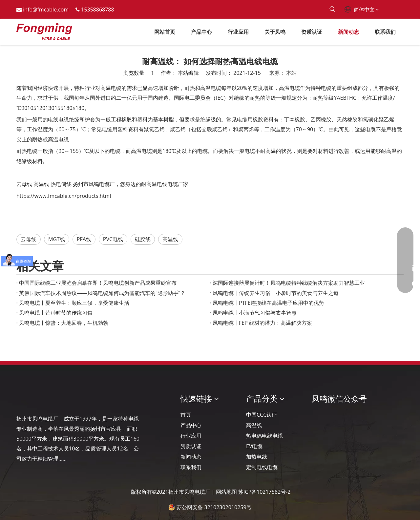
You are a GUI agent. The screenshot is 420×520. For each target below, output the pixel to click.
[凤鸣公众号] (317, 416)
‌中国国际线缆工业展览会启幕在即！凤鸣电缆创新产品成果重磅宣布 (98, 283)
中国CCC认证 (262, 415)
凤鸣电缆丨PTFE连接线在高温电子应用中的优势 (268, 303)
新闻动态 (191, 457)
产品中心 (191, 425)
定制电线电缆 (262, 467)
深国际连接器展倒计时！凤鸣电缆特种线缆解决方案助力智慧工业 (289, 283)
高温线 (41, 184)
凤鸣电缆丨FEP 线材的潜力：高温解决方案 (262, 323)
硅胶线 (143, 239)
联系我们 (191, 467)
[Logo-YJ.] (22, 399)
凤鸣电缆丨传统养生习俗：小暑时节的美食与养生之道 (276, 293)
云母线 (24, 184)
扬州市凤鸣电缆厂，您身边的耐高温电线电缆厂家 (131, 184)
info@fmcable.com (46, 10)
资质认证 (191, 446)
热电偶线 (61, 184)
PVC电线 (113, 239)
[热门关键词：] (332, 9)
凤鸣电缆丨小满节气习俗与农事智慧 (255, 313)
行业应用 (191, 436)
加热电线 (257, 457)
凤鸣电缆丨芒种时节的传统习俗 (56, 313)
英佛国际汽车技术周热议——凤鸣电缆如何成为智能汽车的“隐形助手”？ (102, 293)
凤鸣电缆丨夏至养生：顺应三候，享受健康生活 (74, 303)
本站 (291, 73)
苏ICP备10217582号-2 (264, 492)
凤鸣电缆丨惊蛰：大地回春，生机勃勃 (64, 323)
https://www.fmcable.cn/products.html (64, 196)
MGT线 (57, 239)
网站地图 (226, 492)
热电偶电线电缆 (264, 436)
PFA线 (84, 239)
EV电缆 (254, 446)
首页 (186, 415)
